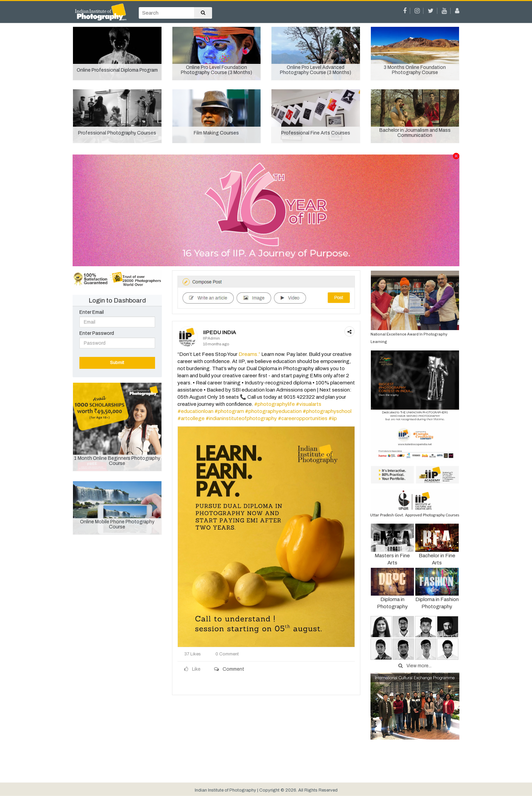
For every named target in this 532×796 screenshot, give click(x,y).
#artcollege (191, 418)
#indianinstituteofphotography (241, 418)
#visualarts (309, 404)
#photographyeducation (273, 411)
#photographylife (274, 404)
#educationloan (195, 411)
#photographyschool (327, 411)
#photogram (229, 411)
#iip (333, 418)
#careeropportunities (303, 418)
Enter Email (92, 312)
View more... (415, 666)
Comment (229, 669)
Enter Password (97, 333)
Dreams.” (249, 354)
